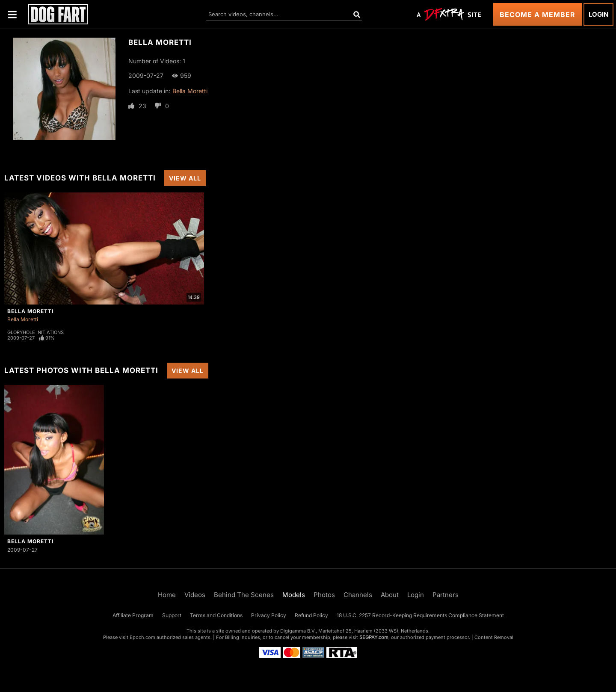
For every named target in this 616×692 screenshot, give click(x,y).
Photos (324, 595)
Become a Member (538, 15)
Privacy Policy (269, 615)
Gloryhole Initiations (36, 332)
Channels (358, 595)
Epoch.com (142, 637)
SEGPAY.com (374, 637)
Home (167, 595)
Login (598, 14)
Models (294, 595)
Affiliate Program (133, 615)
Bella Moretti (190, 91)
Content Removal (494, 637)
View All (185, 178)
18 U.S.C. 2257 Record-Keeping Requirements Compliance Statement (420, 615)
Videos (195, 595)
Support (172, 615)
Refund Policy (311, 615)
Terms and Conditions (216, 615)
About (390, 595)
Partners (446, 595)
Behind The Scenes (244, 595)
